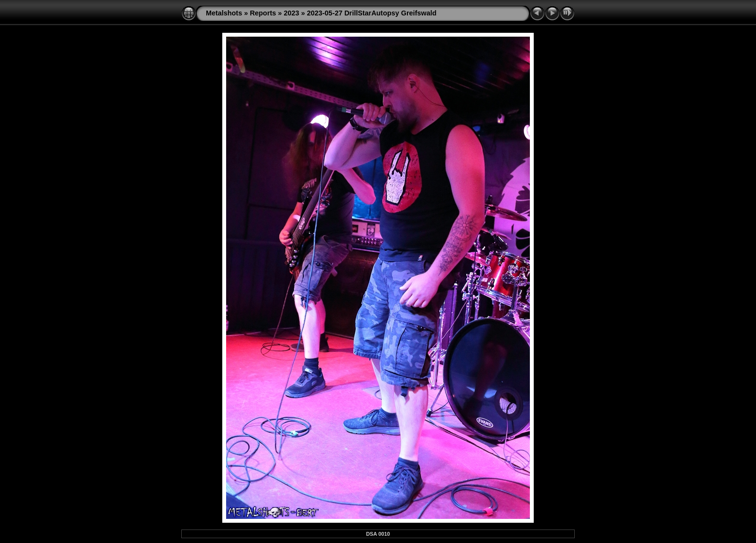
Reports (263, 13)
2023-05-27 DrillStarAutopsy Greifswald (372, 13)
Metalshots (224, 13)
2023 (292, 13)
